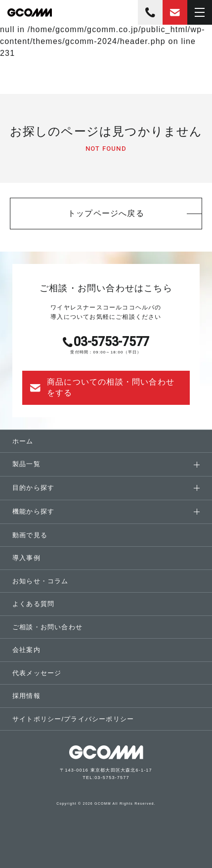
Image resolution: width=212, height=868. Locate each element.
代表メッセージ (37, 673)
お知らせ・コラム (41, 581)
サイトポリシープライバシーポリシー (73, 719)
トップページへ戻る (106, 213)
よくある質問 (33, 604)
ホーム (23, 441)
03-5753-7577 (150, 12)
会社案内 (26, 650)
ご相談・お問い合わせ (47, 627)
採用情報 (26, 696)
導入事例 (26, 558)
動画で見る (30, 535)
